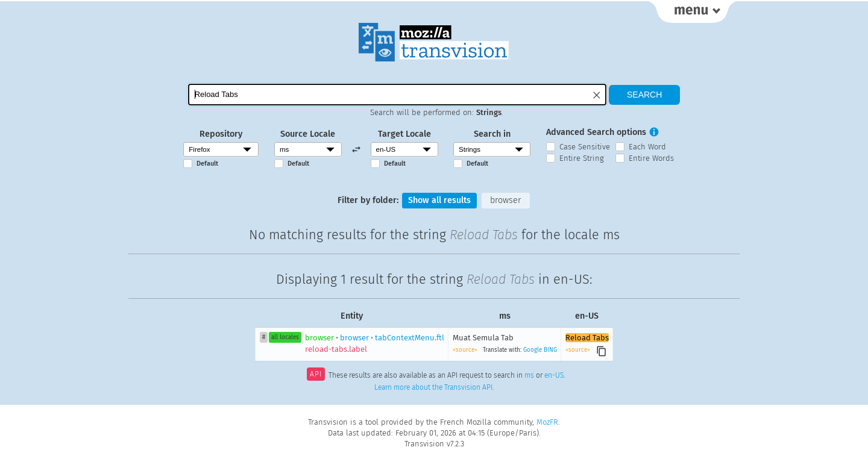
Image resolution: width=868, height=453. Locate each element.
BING (550, 350)
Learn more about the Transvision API (433, 387)
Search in (492, 134)
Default (207, 164)
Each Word (647, 147)
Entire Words (651, 158)
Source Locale (308, 134)
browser (505, 200)
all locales (285, 337)
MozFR (547, 422)
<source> (466, 350)
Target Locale (404, 134)
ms (529, 375)
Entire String (582, 158)
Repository (221, 134)
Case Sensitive (585, 147)
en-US (554, 375)
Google (533, 350)
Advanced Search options (596, 132)
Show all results (439, 200)
